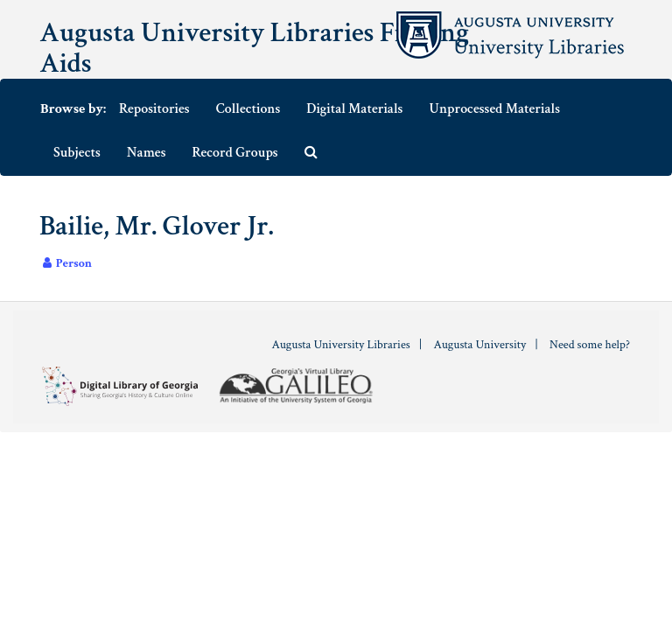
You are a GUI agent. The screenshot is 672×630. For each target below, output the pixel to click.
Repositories (154, 109)
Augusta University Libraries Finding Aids (254, 48)
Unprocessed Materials (494, 109)
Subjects (77, 153)
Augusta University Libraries (340, 345)
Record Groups (235, 153)
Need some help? (590, 345)
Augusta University (479, 345)
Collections (248, 109)
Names (147, 153)
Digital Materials (354, 109)
